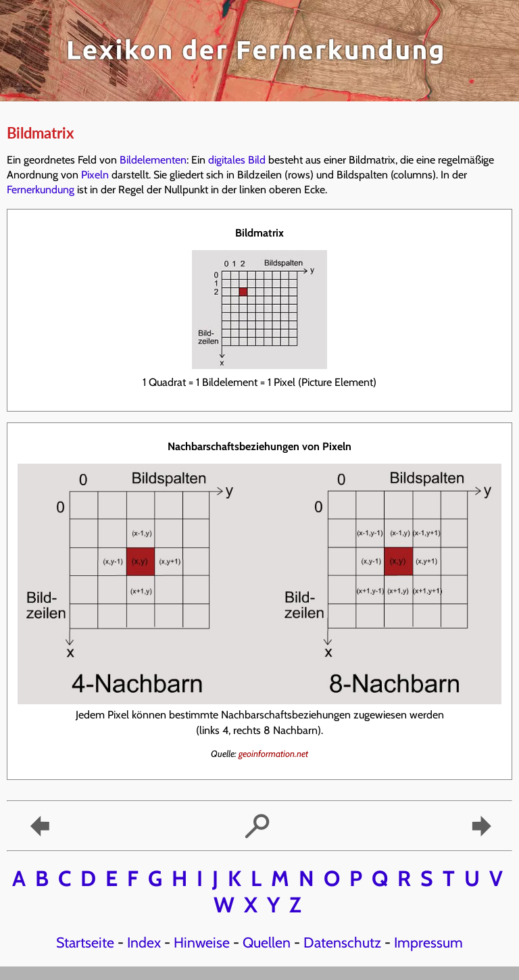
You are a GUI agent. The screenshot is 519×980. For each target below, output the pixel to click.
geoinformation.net (273, 754)
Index (144, 942)
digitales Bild (237, 160)
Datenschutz (342, 942)
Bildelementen (153, 160)
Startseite (85, 942)
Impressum (428, 942)
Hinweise (202, 942)
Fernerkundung (41, 190)
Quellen (267, 942)
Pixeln (95, 175)
